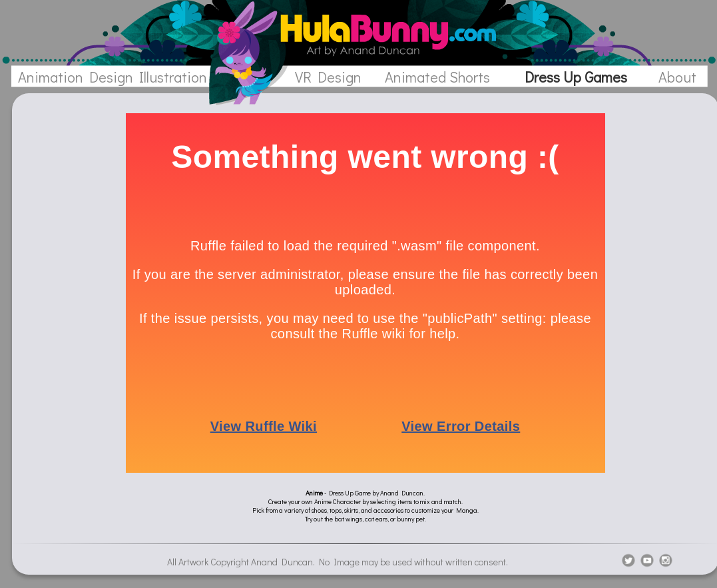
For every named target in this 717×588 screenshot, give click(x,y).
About (677, 77)
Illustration (173, 77)
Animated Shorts (437, 77)
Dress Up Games (576, 77)
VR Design (328, 77)
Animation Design (76, 77)
